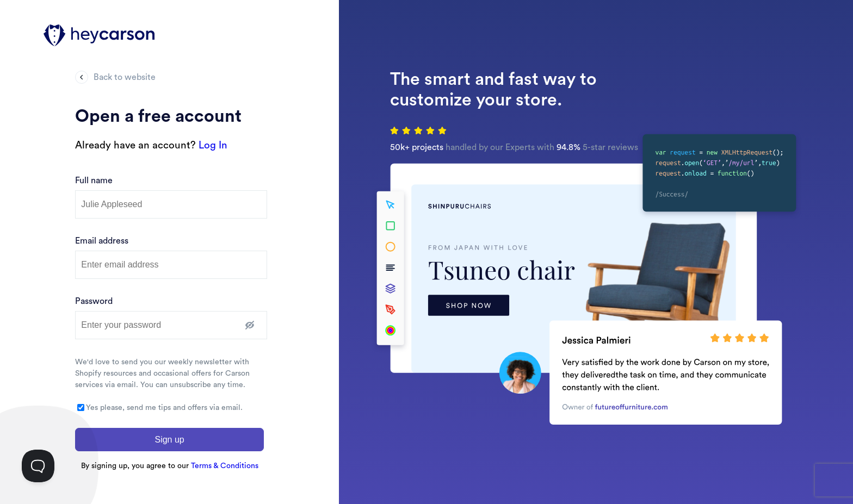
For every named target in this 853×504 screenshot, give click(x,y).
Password (94, 301)
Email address (102, 241)
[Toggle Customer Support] (38, 466)
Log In (213, 145)
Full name (94, 181)
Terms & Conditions (225, 466)
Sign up (169, 440)
